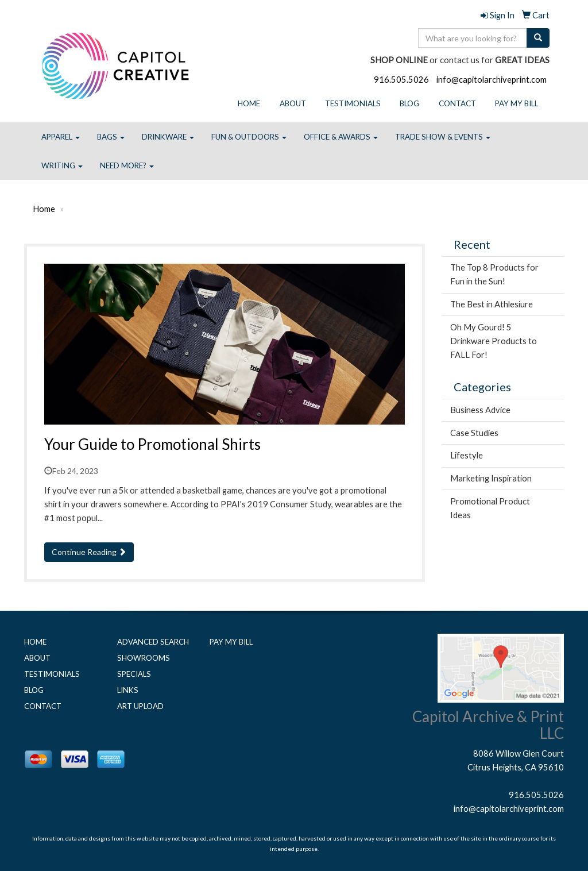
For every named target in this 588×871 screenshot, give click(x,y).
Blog (409, 103)
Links (128, 690)
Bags (111, 137)
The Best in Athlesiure (492, 304)
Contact (457, 103)
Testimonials (353, 103)
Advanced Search (153, 642)
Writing (62, 165)
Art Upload (140, 706)
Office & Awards (341, 137)
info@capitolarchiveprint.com (492, 80)
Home (249, 103)
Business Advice (480, 410)
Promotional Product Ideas (490, 508)
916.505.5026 (401, 80)
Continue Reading (89, 552)
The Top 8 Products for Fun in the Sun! (494, 274)
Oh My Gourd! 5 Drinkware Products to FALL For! (494, 341)
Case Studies (474, 433)
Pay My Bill (517, 103)
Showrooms (144, 658)
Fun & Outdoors (249, 137)
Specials (134, 674)
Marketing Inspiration (491, 478)
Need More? (127, 165)
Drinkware (168, 137)
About (293, 103)
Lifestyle (467, 455)
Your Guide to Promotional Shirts (152, 444)
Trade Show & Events (443, 137)
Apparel (61, 137)
